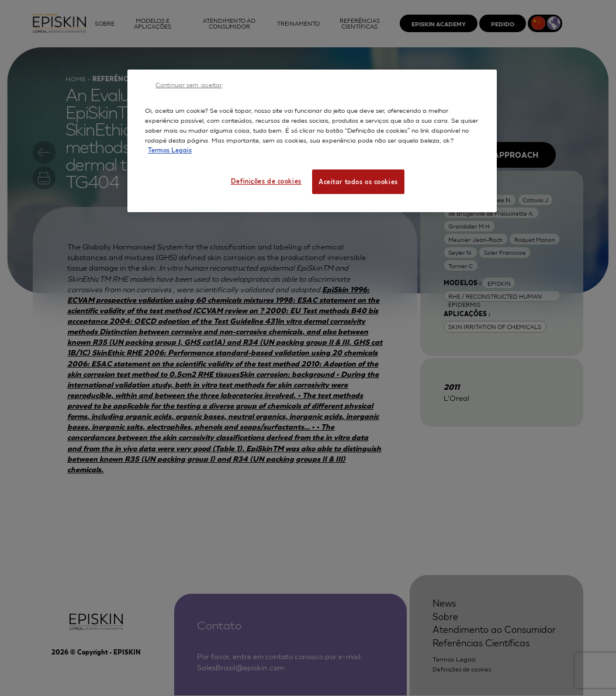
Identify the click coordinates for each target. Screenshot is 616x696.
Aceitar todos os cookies (358, 181)
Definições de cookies (266, 181)
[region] (312, 141)
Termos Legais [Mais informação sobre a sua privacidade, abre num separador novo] (170, 150)
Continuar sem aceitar (189, 84)
